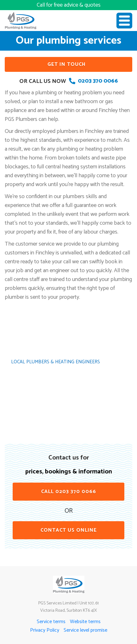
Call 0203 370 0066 (69, 492)
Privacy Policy (45, 630)
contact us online (69, 530)
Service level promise (85, 630)
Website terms (85, 622)
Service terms (51, 622)
